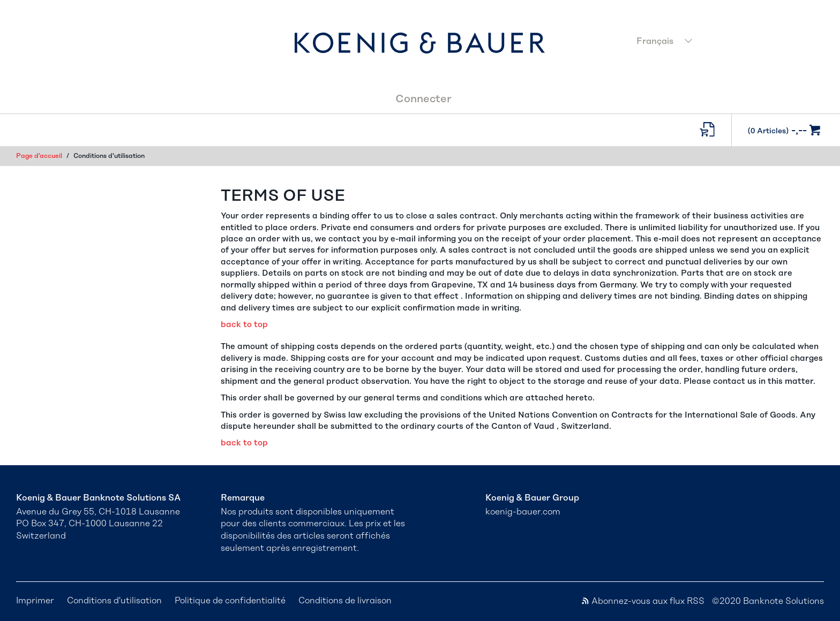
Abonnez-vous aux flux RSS (643, 601)
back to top (244, 325)
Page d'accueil (39, 156)
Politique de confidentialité (230, 601)
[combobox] (727, 42)
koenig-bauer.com (523, 512)
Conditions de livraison (345, 601)
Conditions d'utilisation (114, 601)
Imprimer (35, 601)
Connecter (423, 99)
